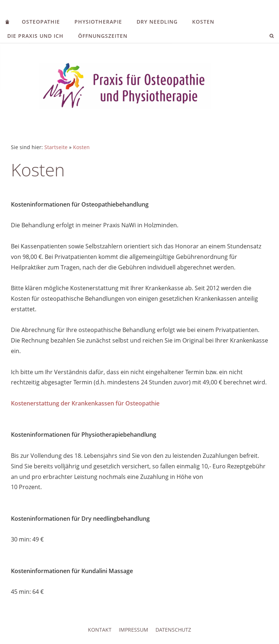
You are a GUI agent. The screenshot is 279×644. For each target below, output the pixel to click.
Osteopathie (41, 22)
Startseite (56, 147)
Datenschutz (173, 630)
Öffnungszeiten (103, 36)
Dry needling (157, 22)
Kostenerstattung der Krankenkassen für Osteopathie (85, 403)
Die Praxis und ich (35, 36)
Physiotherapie (98, 22)
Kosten (203, 22)
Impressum (134, 630)
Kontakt (100, 630)
